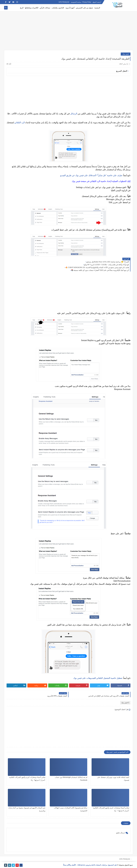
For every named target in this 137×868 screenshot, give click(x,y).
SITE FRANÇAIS (64, 2)
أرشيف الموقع (97, 2)
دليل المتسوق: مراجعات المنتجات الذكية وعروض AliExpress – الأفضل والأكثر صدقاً (90, 865)
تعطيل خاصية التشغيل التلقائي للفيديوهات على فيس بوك (98, 678)
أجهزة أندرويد (70, 8)
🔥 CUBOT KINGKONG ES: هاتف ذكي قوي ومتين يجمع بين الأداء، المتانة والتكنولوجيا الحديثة (97, 267)
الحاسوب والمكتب (58, 8)
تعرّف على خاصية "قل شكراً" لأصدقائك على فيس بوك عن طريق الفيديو (91, 175)
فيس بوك (126, 54)
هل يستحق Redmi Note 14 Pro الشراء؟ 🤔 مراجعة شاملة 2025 (108, 262)
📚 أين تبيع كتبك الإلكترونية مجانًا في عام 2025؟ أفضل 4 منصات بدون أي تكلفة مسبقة (100, 270)
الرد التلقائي (20, 123)
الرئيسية (97, 8)
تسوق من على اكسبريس (84, 8)
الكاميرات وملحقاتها (32, 8)
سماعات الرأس (45, 8)
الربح (22, 8)
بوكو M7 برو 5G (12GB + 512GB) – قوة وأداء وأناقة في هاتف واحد (106, 265)
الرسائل (74, 114)
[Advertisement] (68, 32)
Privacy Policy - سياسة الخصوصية (81, 2)
